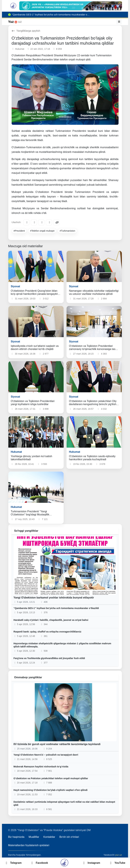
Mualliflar (34, 837)
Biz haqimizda (16, 837)
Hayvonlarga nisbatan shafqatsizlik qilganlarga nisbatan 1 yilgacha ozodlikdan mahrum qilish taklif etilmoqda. (62, 645)
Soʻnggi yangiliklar (26, 531)
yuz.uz (119, 855)
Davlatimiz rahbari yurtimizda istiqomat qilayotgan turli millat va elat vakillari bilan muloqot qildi (64, 803)
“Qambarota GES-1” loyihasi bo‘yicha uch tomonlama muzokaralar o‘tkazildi (56, 608)
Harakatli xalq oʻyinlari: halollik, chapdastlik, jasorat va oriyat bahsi (51, 620)
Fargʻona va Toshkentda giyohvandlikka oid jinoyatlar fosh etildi (49, 658)
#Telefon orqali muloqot (42, 231)
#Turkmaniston (67, 231)
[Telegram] (26, 222)
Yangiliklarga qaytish (26, 31)
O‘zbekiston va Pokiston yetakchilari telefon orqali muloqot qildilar (51, 778)
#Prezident (19, 231)
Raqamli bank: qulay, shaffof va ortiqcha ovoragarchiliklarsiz (48, 632)
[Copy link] (56, 222)
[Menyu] (119, 22)
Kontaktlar (49, 837)
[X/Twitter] (41, 222)
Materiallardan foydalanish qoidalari (29, 845)
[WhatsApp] (49, 222)
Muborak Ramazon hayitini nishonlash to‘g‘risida (41, 767)
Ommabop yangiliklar (28, 677)
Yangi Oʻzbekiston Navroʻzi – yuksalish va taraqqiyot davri (46, 755)
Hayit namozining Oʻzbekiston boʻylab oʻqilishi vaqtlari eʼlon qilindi (51, 790)
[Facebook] (34, 222)
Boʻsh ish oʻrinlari (69, 837)
